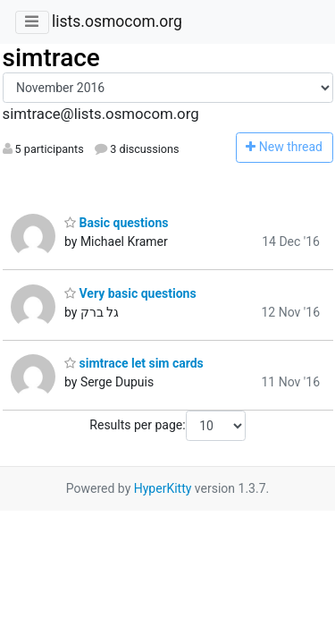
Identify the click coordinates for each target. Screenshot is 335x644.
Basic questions (116, 223)
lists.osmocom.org (117, 21)
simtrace (51, 58)
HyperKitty (163, 488)
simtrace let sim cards (134, 363)
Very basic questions (130, 293)
